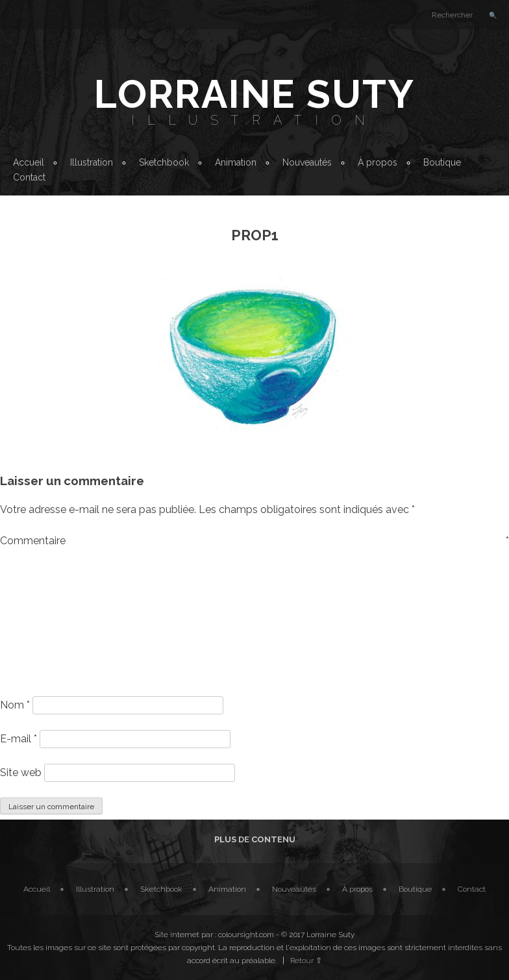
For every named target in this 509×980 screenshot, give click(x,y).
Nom (15, 705)
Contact (29, 177)
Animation (236, 162)
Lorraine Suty (255, 94)
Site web (21, 773)
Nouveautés (307, 162)
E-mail (19, 739)
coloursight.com (246, 935)
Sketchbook (164, 162)
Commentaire (255, 541)
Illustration (255, 120)
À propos (378, 162)
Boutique (442, 162)
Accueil (29, 162)
